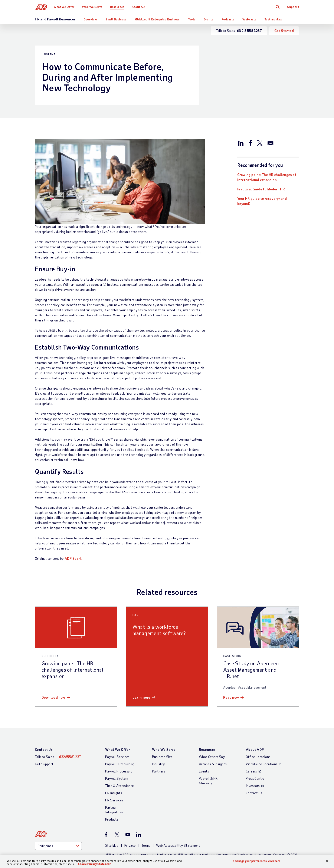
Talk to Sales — (58, 757)
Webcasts (249, 19)
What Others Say (212, 757)
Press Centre (255, 778)
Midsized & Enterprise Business (157, 19)
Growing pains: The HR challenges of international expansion (267, 177)
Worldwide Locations (262, 764)
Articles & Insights (213, 764)
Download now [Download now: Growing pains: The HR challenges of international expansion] (53, 697)
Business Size (162, 757)
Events (208, 19)
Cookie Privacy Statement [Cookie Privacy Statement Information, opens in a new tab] (94, 864)
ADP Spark (73, 558)
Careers (251, 771)
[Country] (58, 846)
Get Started (284, 31)
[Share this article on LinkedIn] (241, 143)
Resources (118, 7)
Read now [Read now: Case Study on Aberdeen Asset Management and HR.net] (231, 697)
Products (112, 819)
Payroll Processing (119, 771)
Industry (158, 764)
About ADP (140, 7)
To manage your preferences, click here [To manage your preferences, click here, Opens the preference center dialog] (256, 861)
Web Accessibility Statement (178, 845)
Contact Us (44, 749)
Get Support (44, 764)
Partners (159, 771)
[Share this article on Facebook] (250, 143)
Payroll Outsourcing (120, 764)
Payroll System (117, 778)
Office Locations (258, 757)
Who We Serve (93, 7)
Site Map (112, 845)
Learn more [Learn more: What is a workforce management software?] (141, 697)
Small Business (116, 19)
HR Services (114, 800)
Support (293, 7)
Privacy (130, 845)
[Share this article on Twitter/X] (260, 143)
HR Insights (114, 793)
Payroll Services (117, 757)
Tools (192, 19)
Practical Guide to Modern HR (261, 189)
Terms (146, 845)
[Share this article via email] (271, 143)
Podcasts (228, 19)
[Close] (327, 861)
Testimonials (273, 19)
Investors (253, 786)
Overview (90, 19)
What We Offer (65, 7)
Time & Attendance (120, 786)
